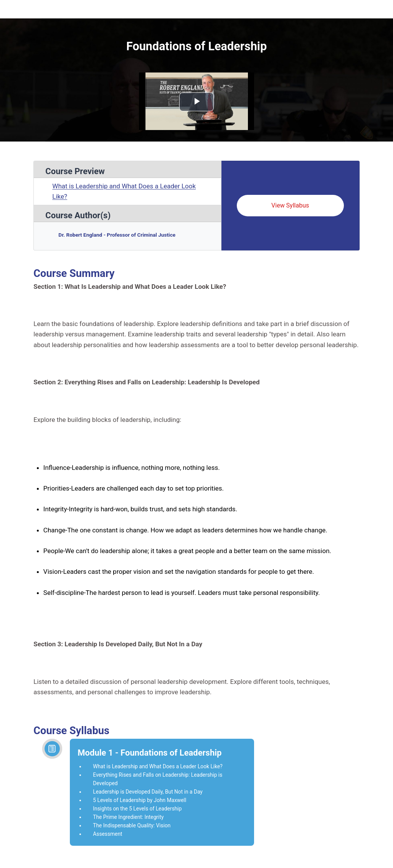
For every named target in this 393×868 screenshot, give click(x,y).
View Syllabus (290, 205)
